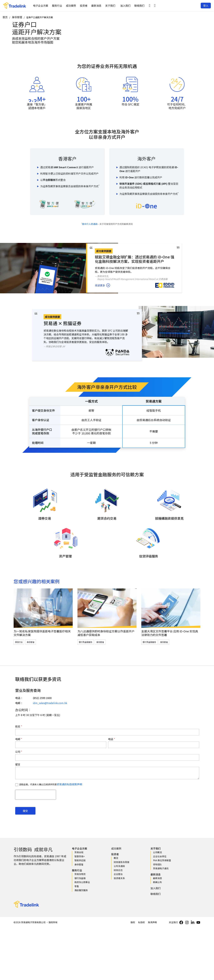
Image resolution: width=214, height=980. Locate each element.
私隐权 (141, 922)
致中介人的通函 (90, 224)
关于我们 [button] (110, 6)
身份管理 (17, 17)
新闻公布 (157, 882)
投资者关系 (119, 878)
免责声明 (152, 922)
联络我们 (139, 6)
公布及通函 (119, 866)
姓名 (18, 726)
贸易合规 (79, 852)
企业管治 (118, 874)
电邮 (18, 739)
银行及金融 (80, 878)
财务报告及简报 (121, 862)
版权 (133, 922)
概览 (116, 858)
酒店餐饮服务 (81, 890)
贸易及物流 (80, 874)
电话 (111, 739)
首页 (5, 17)
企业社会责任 (160, 856)
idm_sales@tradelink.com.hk (50, 703)
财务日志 (118, 870)
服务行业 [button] (57, 6)
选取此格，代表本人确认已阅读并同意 (51, 784)
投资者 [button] (84, 6)
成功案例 (71, 6)
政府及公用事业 (82, 882)
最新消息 (96, 6)
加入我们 (125, 6)
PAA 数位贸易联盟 (162, 860)
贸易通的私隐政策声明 (69, 784)
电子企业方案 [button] (41, 6)
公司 (18, 752)
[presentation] (35, 795)
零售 (77, 886)
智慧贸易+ (80, 856)
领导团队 (157, 864)
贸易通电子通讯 (161, 868)
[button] (150, 6)
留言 (18, 764)
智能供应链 (80, 860)
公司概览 (157, 852)
